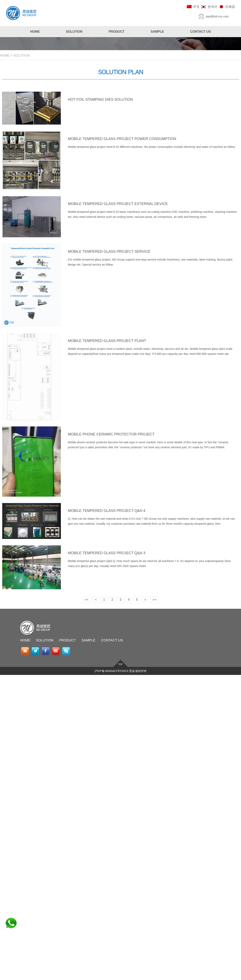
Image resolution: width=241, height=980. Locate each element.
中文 (196, 7)
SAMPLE (88, 640)
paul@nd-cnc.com (217, 16)
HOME (5, 55)
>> (155, 600)
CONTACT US (112, 640)
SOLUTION (21, 55)
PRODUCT (67, 640)
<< (87, 600)
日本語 (230, 7)
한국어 (212, 7)
